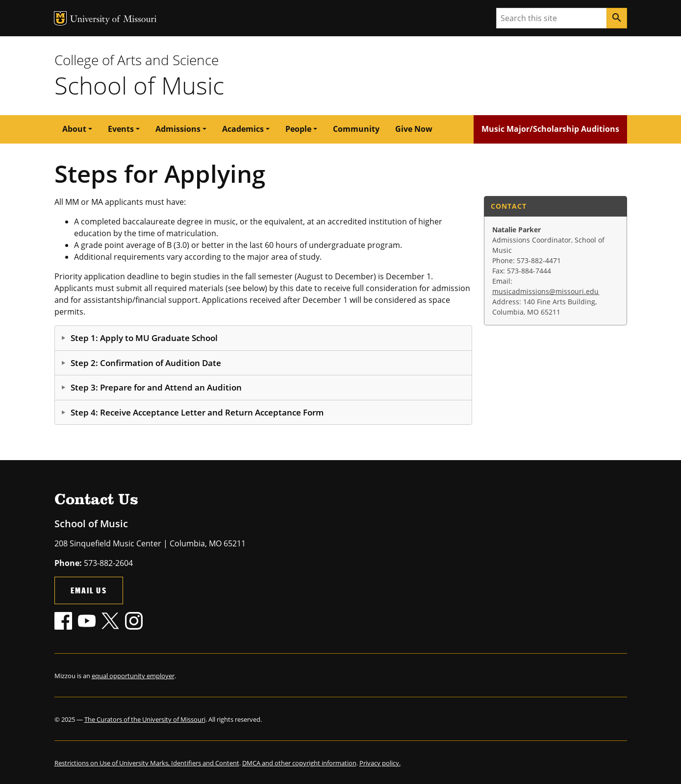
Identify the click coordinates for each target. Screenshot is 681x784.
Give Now (414, 129)
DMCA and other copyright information (299, 763)
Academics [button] (243, 129)
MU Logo (60, 18)
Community (356, 129)
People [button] (298, 129)
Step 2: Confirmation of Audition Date (146, 363)
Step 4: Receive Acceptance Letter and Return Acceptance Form (197, 412)
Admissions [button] (178, 129)
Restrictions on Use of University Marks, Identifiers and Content (147, 763)
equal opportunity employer (133, 676)
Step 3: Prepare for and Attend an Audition (156, 387)
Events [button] (121, 129)
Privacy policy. (380, 763)
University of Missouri (113, 20)
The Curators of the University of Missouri (145, 719)
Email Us (89, 590)
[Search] (617, 18)
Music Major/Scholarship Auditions (550, 129)
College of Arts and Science (137, 60)
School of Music (139, 85)
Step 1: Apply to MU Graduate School (144, 338)
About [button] (74, 129)
